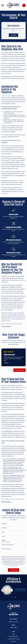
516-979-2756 (13, 615)
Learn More (13, 35)
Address (4, 540)
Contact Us (13, 641)
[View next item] (12, 370)
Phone (3, 532)
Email (3, 536)
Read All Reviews (19, 370)
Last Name (4, 528)
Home (13, 634)
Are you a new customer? (8, 545)
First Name (4, 524)
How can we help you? (7, 549)
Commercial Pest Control (13, 639)
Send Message (13, 570)
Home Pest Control (13, 636)
